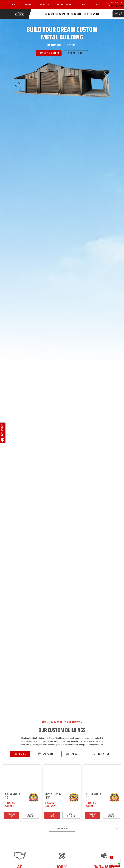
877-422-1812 (117, 6)
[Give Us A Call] (108, 5)
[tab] (20, 754)
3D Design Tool (66, 5)
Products (44, 5)
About (28, 5)
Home (14, 5)
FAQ (84, 5)
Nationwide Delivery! (62, 45)
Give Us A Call (117, 3)
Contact (98, 5)
